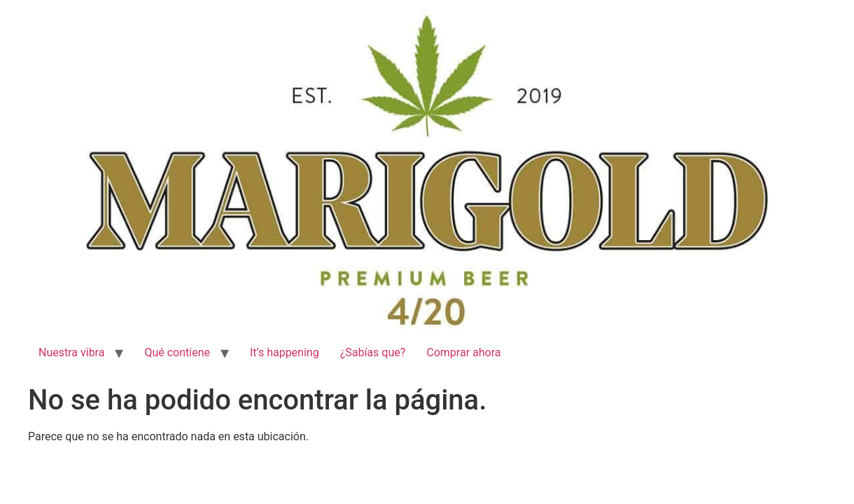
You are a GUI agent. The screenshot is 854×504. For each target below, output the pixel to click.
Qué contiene (177, 352)
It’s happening (285, 352)
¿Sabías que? (373, 352)
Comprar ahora (463, 352)
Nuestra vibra (71, 352)
